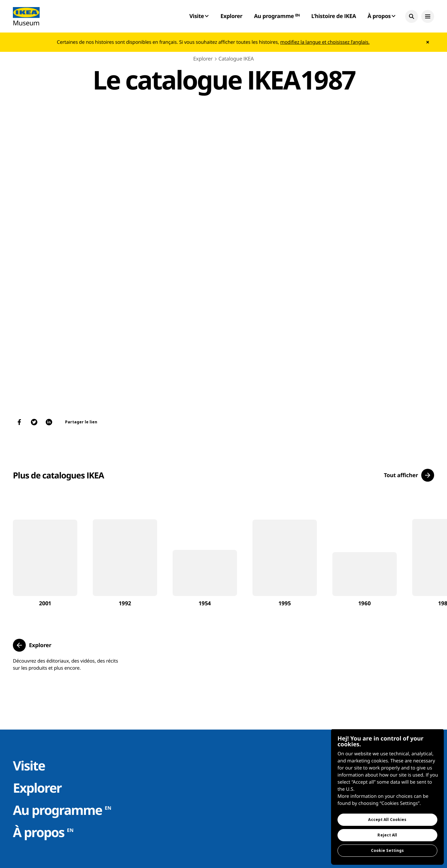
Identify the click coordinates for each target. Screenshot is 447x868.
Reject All (387, 835)
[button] (412, 16)
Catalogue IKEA (236, 59)
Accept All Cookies (387, 820)
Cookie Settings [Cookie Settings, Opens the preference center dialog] (388, 850)
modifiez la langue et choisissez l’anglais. (325, 42)
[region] (387, 797)
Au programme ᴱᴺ (277, 16)
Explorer (231, 16)
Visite (29, 765)
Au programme (62, 810)
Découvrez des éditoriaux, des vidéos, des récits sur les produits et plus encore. (65, 665)
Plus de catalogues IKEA (58, 475)
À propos (43, 832)
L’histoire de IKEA (333, 16)
